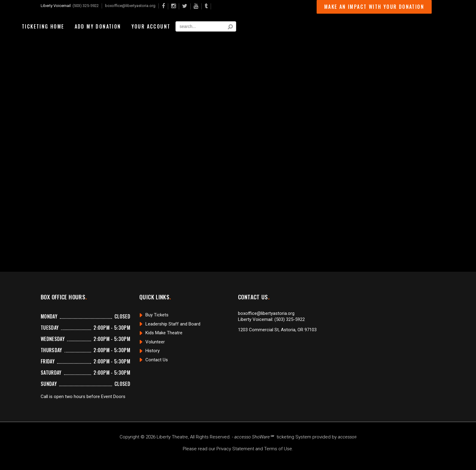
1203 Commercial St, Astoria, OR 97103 (277, 330)
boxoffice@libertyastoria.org (130, 6)
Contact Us (157, 360)
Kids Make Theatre (164, 333)
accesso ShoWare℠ (254, 437)
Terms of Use (278, 449)
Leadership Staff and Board (173, 324)
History (153, 351)
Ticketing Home (43, 26)
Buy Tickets (157, 315)
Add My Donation (98, 26)
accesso (347, 437)
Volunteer (155, 342)
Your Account (151, 26)
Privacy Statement (235, 449)
